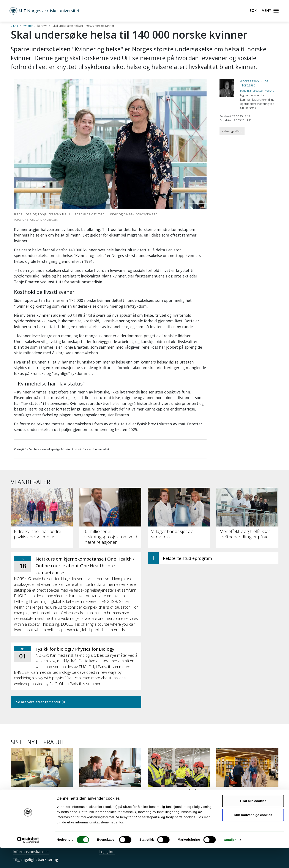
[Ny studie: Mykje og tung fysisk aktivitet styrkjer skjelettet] (42, 775)
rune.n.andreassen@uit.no (257, 91)
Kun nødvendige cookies (253, 835)
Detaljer (230, 859)
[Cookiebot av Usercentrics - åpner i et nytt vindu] (28, 860)
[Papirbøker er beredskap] (247, 772)
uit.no (14, 26)
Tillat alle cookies (253, 821)
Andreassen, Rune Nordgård (254, 83)
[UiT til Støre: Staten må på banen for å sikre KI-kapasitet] (179, 775)
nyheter (28, 26)
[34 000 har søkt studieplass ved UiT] (110, 775)
